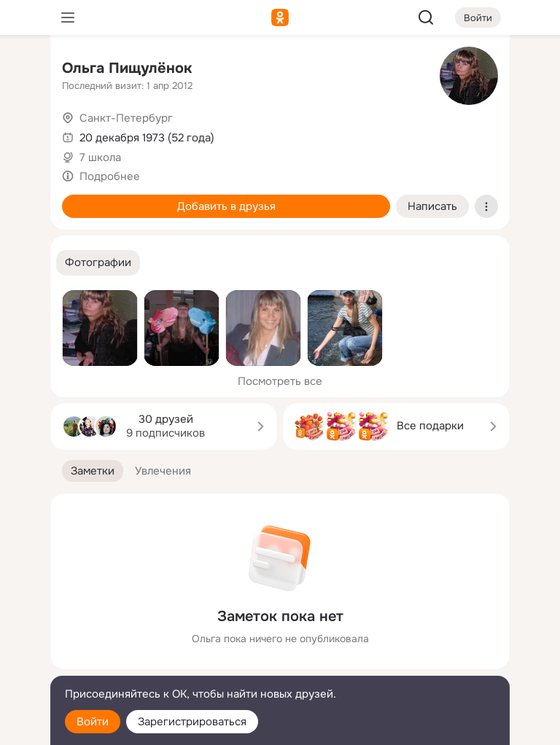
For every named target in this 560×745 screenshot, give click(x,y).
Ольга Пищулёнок (127, 68)
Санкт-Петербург (126, 118)
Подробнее (110, 176)
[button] (98, 263)
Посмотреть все (280, 381)
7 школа (100, 157)
